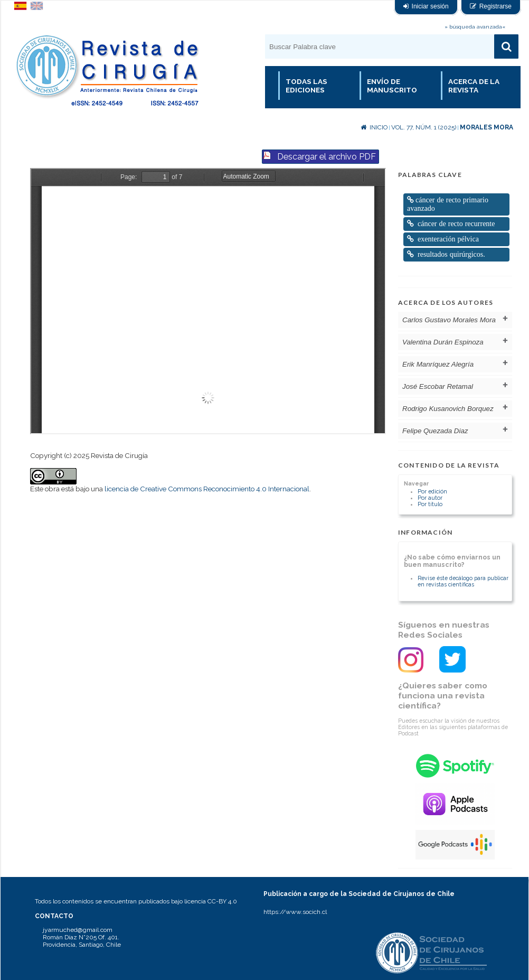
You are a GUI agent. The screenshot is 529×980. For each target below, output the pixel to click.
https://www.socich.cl (295, 912)
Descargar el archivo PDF (327, 157)
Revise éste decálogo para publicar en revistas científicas (463, 581)
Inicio (374, 127)
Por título (430, 504)
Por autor (430, 498)
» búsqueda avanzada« (475, 27)
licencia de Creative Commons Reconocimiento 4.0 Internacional (207, 489)
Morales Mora (487, 127)
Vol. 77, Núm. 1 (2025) (424, 127)
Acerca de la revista (474, 86)
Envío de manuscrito (392, 86)
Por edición (432, 491)
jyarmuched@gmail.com (78, 930)
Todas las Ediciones (306, 86)
